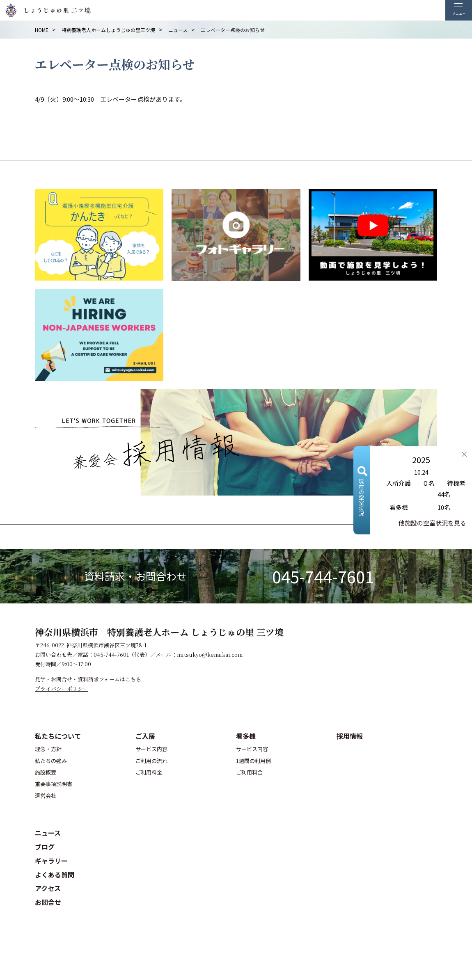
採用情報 (350, 736)
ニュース (48, 833)
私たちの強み (51, 761)
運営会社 (46, 796)
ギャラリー (51, 861)
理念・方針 (48, 749)
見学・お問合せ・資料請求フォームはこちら (88, 679)
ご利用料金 (149, 772)
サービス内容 (151, 749)
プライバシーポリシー (62, 689)
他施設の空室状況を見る (432, 522)
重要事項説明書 (54, 784)
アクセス (48, 888)
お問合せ (48, 902)
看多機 (246, 736)
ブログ (45, 847)
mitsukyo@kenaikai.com (210, 654)
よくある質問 (55, 875)
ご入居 (145, 736)
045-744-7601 (323, 576)
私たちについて (58, 736)
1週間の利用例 (253, 761)
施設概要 (46, 772)
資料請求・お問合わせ (135, 576)
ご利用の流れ (151, 761)
